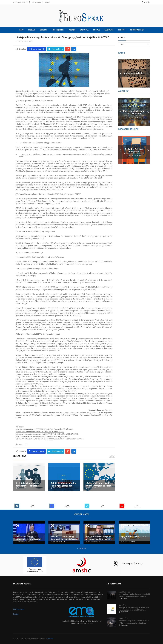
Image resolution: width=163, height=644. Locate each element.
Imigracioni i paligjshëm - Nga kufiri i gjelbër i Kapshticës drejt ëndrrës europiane (134, 596)
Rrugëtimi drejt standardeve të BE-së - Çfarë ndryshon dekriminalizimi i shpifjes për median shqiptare (134, 623)
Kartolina (109, 29)
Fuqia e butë (124, 618)
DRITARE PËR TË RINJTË (128, 129)
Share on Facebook (36, 451)
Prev (120, 73)
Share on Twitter (55, 451)
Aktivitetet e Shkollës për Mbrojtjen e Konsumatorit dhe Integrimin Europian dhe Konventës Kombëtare (64, 539)
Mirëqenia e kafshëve (134, 73)
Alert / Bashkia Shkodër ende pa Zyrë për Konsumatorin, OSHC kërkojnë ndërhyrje (99, 539)
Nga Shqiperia (58, 29)
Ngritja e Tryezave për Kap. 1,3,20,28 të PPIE (134, 538)
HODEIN (50, 638)
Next (148, 73)
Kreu (21, 29)
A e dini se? (123, 90)
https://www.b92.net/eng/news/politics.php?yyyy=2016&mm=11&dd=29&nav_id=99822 (50, 438)
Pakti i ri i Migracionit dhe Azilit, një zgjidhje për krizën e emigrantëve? (64, 485)
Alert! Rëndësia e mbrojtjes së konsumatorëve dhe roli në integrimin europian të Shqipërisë (29, 539)
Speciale (32, 29)
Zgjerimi (44, 29)
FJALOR (122, 52)
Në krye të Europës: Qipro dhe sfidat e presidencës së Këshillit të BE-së (134, 608)
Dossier (72, 29)
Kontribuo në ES (137, 29)
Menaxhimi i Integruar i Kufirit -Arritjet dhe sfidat (99, 484)
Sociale (96, 29)
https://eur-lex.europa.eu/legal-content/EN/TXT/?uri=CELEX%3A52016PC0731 (47, 434)
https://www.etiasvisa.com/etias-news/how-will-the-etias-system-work (43, 436)
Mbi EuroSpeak (36, 2)
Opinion (122, 29)
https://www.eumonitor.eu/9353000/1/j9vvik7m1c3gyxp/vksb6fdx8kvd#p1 (44, 429)
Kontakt (48, 2)
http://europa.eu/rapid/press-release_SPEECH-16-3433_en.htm (40, 431)
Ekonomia (84, 29)
